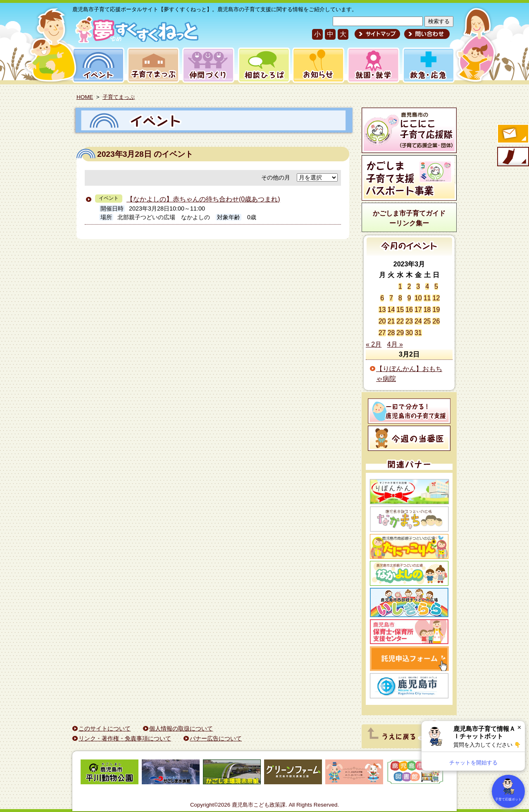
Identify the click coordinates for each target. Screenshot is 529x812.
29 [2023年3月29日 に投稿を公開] (400, 333)
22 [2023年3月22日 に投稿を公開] (400, 321)
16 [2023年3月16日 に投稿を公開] (409, 310)
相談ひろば (263, 65)
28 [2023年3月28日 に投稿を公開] (391, 333)
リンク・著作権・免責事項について (125, 738)
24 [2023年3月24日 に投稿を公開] (418, 321)
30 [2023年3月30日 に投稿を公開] (409, 333)
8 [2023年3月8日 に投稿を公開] (400, 298)
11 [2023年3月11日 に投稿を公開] (427, 298)
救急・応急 (428, 65)
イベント (97, 65)
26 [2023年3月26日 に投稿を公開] (436, 321)
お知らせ (317, 65)
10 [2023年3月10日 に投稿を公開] (418, 298)
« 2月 (374, 344)
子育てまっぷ (152, 65)
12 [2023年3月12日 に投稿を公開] (436, 298)
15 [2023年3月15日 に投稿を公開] (400, 310)
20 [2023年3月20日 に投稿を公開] (382, 321)
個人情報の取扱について (181, 728)
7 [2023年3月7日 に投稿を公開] (391, 298)
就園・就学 (371, 65)
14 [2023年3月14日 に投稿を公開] (391, 310)
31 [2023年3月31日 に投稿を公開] (418, 333)
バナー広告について (216, 738)
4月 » (395, 344)
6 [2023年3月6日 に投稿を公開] (382, 298)
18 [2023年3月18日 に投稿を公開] (427, 310)
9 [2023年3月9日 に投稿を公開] (409, 298)
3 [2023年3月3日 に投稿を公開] (418, 286)
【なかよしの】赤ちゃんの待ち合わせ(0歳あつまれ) (203, 199)
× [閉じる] (519, 727)
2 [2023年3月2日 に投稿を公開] (409, 286)
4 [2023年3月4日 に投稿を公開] (427, 286)
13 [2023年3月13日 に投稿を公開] (382, 310)
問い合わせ (426, 34)
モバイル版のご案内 (512, 157)
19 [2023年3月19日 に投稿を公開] (436, 310)
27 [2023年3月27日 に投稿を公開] (382, 333)
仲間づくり (208, 65)
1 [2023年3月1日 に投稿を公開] (400, 286)
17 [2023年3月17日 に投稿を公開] (418, 310)
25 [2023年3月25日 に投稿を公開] (427, 321)
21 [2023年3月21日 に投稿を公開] (391, 321)
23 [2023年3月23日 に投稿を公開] (409, 321)
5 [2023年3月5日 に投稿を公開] (436, 286)
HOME (85, 97)
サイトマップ (377, 34)
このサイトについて (105, 728)
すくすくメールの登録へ (512, 134)
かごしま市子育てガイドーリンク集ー (409, 218)
